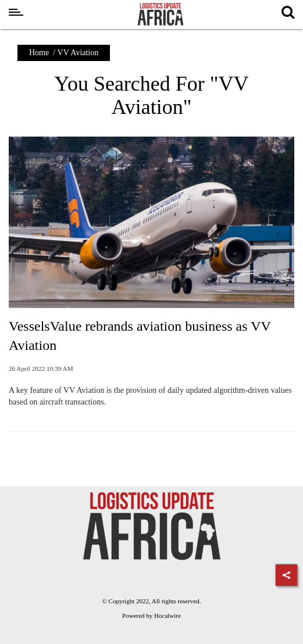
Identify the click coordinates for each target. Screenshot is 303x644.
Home (39, 53)
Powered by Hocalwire (151, 616)
